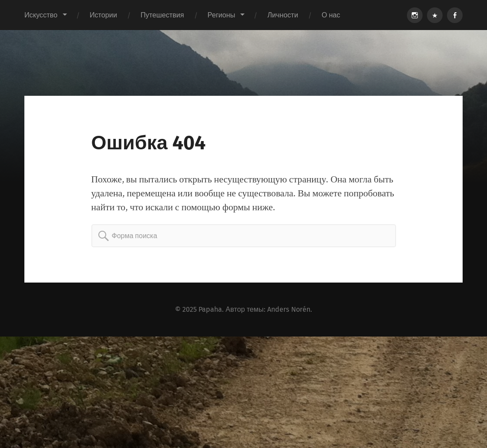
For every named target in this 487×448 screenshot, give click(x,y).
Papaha (210, 309)
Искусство (41, 15)
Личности (283, 15)
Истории (103, 15)
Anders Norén (289, 309)
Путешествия (162, 15)
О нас (331, 15)
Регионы (222, 15)
